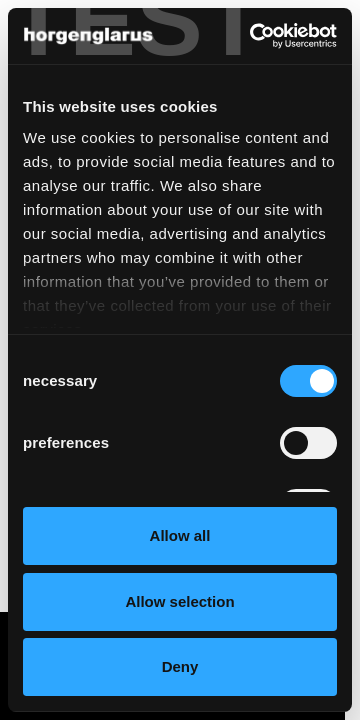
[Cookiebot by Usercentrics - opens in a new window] (254, 36)
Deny (180, 666)
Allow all (180, 535)
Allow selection (179, 601)
